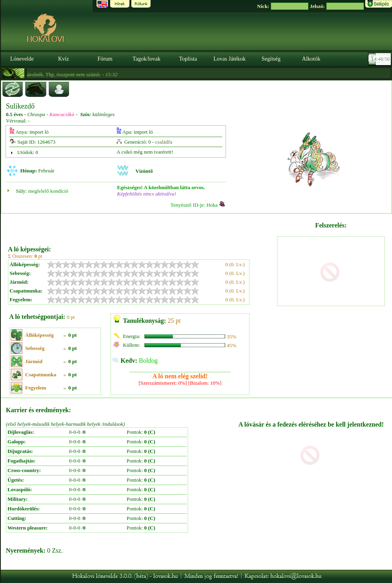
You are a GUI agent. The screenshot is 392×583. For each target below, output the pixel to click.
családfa (164, 142)
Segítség (271, 59)
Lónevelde (22, 59)
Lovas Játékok (230, 59)
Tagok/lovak (147, 59)
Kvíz (63, 59)
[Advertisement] (142, 227)
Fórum (105, 59)
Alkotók (311, 59)
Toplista (188, 59)
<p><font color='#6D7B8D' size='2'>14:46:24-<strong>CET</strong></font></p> (380, 59)
